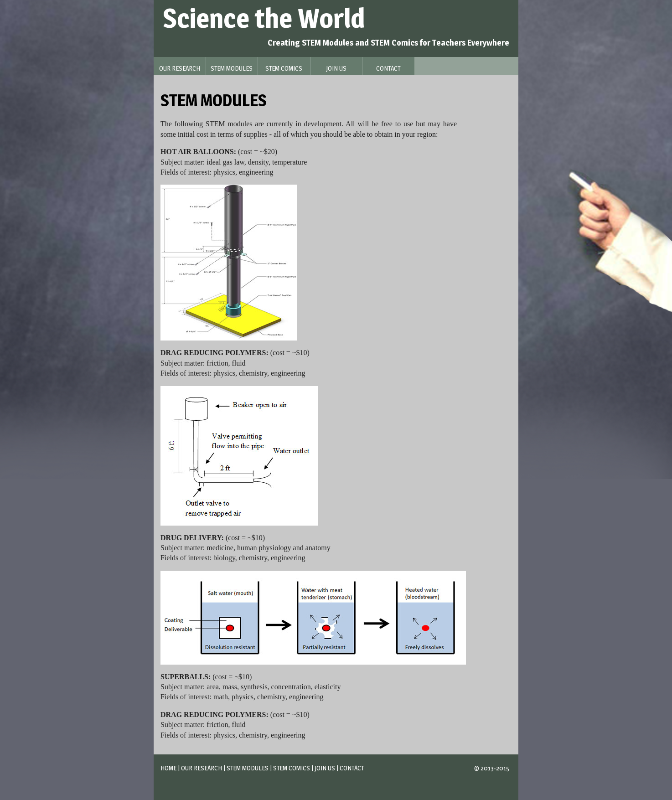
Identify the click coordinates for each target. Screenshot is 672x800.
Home (168, 768)
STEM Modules (248, 768)
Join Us (325, 768)
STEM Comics (292, 768)
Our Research (202, 768)
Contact (352, 768)
